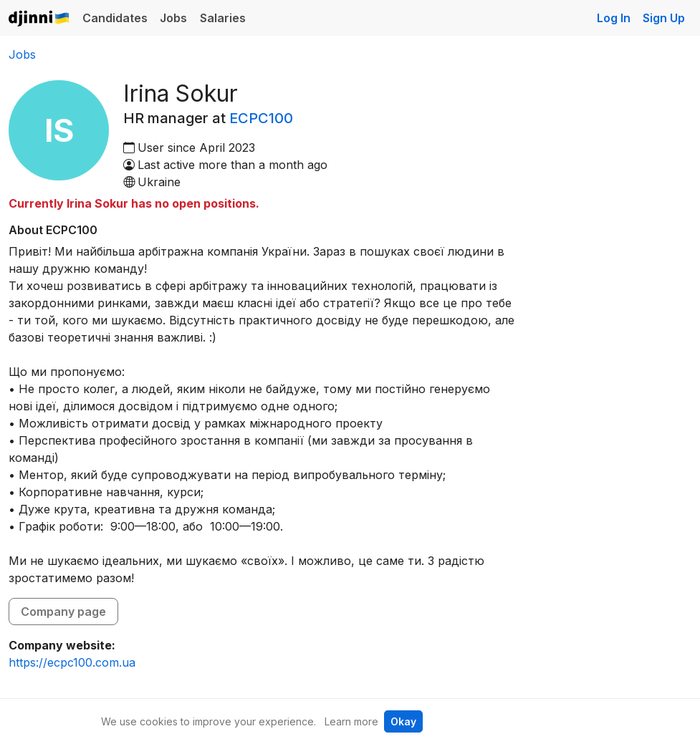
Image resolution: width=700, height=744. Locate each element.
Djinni (39, 19)
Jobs (173, 18)
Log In (614, 18)
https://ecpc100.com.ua (72, 662)
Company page (63, 612)
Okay (403, 721)
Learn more (351, 721)
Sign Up (664, 18)
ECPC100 (261, 118)
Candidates (115, 18)
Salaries (223, 18)
